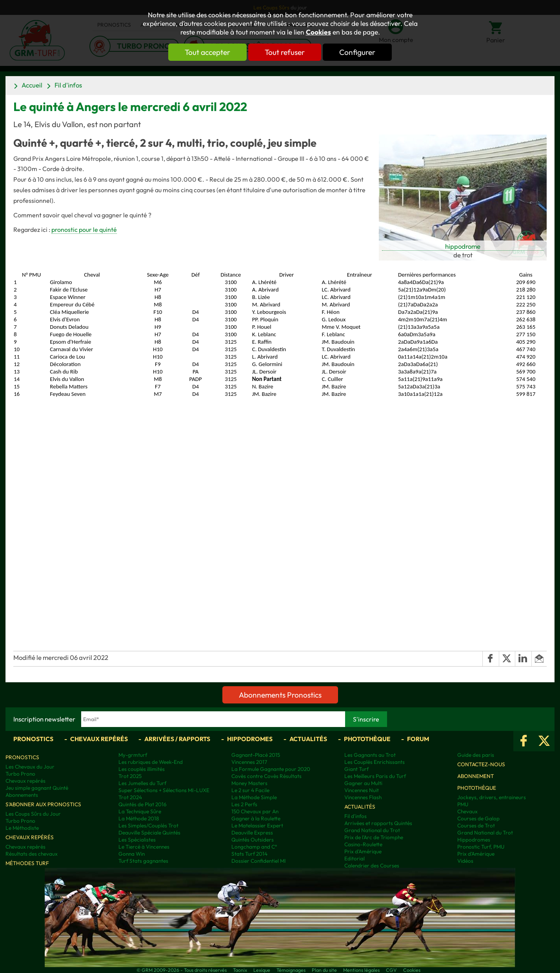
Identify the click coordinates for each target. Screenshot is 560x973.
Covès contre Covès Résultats (266, 776)
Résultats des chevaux (32, 854)
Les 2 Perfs (244, 804)
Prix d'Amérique (363, 851)
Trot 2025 (130, 776)
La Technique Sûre (140, 811)
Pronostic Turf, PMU (481, 847)
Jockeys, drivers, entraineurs (492, 797)
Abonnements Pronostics (280, 695)
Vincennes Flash (363, 797)
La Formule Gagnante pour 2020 (271, 769)
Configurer (357, 52)
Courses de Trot (476, 825)
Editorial (355, 858)
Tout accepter (207, 52)
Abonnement (475, 776)
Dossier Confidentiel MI (259, 861)
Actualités (308, 739)
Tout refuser (285, 52)
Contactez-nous (481, 764)
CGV (391, 970)
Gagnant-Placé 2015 (256, 755)
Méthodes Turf (27, 863)
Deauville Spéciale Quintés (149, 833)
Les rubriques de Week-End (151, 762)
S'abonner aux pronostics (43, 804)
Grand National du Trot (372, 830)
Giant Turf (356, 769)
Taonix (240, 970)
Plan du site (324, 970)
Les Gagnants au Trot (370, 755)
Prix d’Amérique (476, 854)
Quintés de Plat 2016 (143, 804)
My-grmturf (133, 755)
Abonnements (22, 795)
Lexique (262, 970)
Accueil (32, 85)
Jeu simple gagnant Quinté (37, 788)
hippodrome (463, 246)
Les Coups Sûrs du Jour (33, 814)
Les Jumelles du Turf (142, 783)
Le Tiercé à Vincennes (144, 847)
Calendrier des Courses (372, 865)
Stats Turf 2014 (249, 854)
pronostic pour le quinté (84, 230)
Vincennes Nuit (362, 790)
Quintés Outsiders (253, 840)
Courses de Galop (478, 818)
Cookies (318, 32)
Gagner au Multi (363, 783)
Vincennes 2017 (249, 762)
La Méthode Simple (254, 797)
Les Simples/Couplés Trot (148, 825)
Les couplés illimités (142, 769)
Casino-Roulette (363, 844)
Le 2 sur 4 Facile (250, 790)
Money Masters (249, 783)
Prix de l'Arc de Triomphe (374, 837)
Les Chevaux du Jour (30, 767)
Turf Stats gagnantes (143, 861)
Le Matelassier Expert (257, 825)
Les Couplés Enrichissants (375, 762)
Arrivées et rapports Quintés (378, 823)
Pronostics (33, 739)
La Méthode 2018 (139, 818)
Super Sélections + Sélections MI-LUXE (164, 790)
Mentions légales (361, 970)
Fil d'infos (68, 85)
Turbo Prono (20, 774)
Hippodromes (250, 739)
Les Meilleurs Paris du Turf (375, 776)
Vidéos (465, 861)
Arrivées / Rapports (177, 739)
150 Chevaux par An (255, 811)
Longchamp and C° (254, 847)
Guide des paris (476, 755)
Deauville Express (252, 833)
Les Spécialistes (137, 840)
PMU (463, 804)
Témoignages (291, 970)
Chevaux (467, 811)
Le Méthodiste (22, 828)
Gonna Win (132, 854)
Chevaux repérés (99, 739)
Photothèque (367, 739)
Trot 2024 (130, 797)
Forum (418, 739)
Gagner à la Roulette (256, 818)
